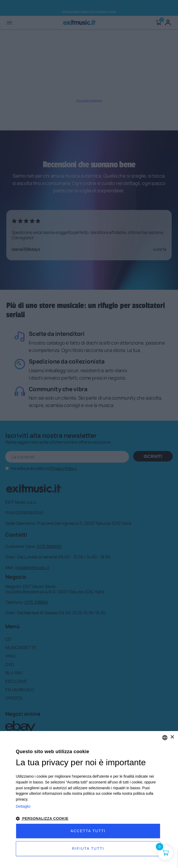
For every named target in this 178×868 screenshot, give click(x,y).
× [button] (172, 737)
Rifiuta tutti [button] (88, 849)
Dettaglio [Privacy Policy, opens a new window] (23, 806)
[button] (89, 819)
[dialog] (89, 800)
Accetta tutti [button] (88, 831)
